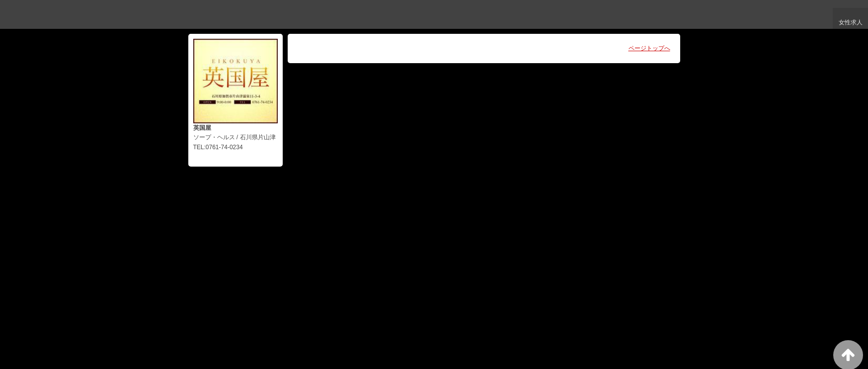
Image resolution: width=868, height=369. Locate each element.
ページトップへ (649, 48)
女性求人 (849, 25)
